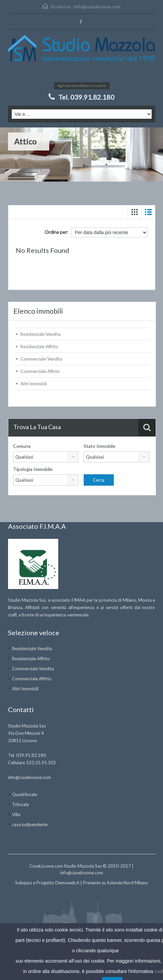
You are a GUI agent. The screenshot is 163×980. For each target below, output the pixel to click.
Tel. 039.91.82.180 (86, 97)
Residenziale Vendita (40, 334)
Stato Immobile (100, 446)
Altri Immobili (34, 384)
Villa (16, 814)
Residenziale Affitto (39, 347)
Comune (22, 446)
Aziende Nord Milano (127, 883)
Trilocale (20, 804)
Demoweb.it (67, 883)
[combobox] (46, 457)
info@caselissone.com (97, 7)
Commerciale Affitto (40, 371)
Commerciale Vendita (41, 359)
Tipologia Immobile (33, 469)
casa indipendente (30, 824)
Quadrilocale (25, 794)
